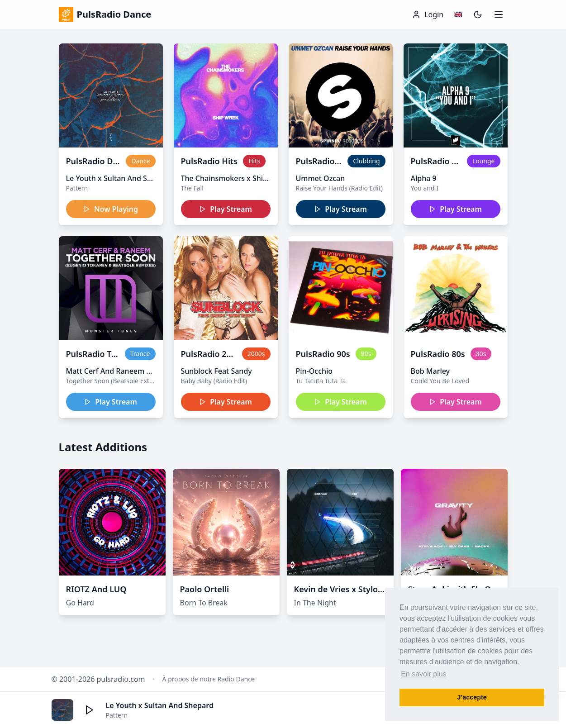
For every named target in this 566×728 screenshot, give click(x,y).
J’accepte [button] (472, 697)
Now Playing (111, 209)
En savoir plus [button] (424, 674)
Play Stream (226, 209)
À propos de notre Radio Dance (209, 679)
